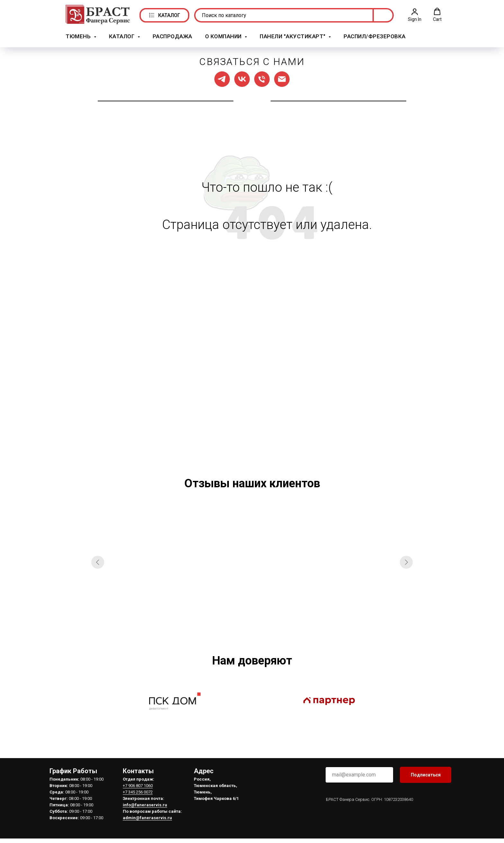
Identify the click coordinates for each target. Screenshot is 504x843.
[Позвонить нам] (262, 79)
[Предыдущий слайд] (98, 562)
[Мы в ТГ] (222, 79)
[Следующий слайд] (406, 562)
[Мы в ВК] (242, 79)
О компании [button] (224, 37)
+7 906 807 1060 (138, 785)
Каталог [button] (122, 37)
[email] (359, 774)
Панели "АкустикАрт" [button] (293, 37)
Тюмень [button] (79, 37)
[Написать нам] (282, 79)
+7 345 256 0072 (138, 792)
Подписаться (426, 774)
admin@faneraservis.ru (147, 817)
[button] (415, 15)
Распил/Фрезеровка (375, 37)
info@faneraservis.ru (145, 805)
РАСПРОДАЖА (172, 37)
